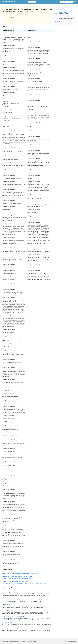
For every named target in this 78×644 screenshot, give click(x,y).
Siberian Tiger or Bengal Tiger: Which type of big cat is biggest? (18, 576)
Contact (8, 642)
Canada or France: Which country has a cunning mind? (16, 581)
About (4, 642)
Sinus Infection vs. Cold (7, 610)
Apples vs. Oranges (6, 592)
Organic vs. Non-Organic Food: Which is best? (13, 629)
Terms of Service (15, 642)
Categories (30, 642)
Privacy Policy (23, 642)
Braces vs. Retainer (6, 604)
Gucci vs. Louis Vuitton (7, 623)
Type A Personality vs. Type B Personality (63, 13)
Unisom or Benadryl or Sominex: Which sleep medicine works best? (19, 579)
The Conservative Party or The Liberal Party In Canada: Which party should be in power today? (25, 584)
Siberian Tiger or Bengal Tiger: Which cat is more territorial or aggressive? (20, 574)
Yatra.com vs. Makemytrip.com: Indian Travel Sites (14, 616)
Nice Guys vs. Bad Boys (7, 598)
